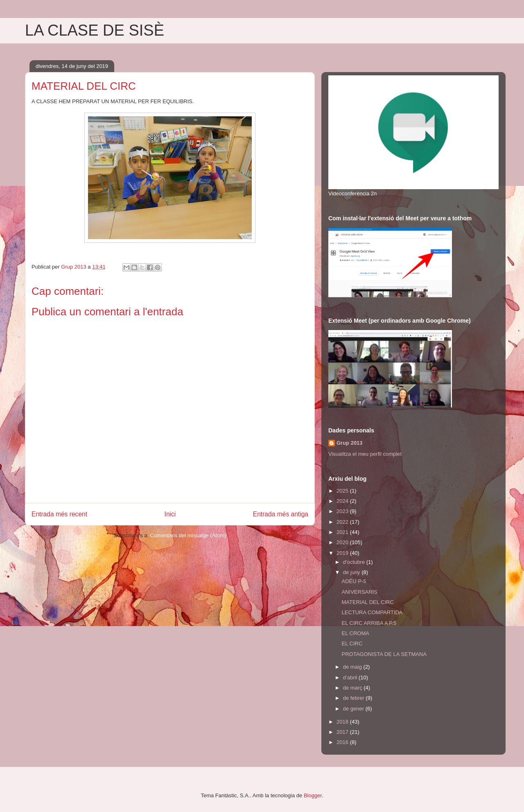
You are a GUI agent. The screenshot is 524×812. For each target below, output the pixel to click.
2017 (343, 732)
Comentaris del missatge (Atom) (188, 535)
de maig (353, 667)
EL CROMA (355, 633)
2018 (343, 722)
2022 (343, 522)
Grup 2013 (350, 443)
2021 (343, 532)
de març (353, 688)
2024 (343, 501)
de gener (354, 709)
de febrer (355, 698)
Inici (170, 514)
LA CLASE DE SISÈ (95, 30)
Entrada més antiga (281, 514)
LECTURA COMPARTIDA (372, 612)
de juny (352, 572)
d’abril (351, 677)
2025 (343, 491)
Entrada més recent (59, 514)
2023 (343, 511)
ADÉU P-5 (354, 581)
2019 (343, 553)
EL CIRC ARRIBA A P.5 (369, 623)
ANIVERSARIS (359, 592)
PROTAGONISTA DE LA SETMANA (384, 654)
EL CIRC (352, 643)
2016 (343, 742)
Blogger (313, 795)
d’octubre (355, 562)
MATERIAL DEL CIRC (367, 602)
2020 (343, 542)
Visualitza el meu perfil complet (365, 454)
